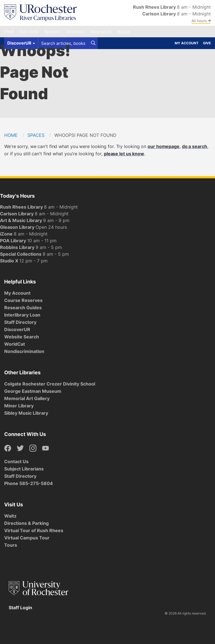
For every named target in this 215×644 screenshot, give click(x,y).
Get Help (29, 32)
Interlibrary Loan (22, 315)
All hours (201, 21)
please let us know (124, 154)
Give (207, 43)
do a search (195, 146)
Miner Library (19, 406)
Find (9, 32)
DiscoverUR (17, 329)
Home (11, 135)
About (124, 32)
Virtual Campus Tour (27, 538)
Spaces (52, 32)
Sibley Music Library (26, 413)
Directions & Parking (26, 523)
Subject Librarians (24, 469)
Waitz (10, 516)
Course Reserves (23, 300)
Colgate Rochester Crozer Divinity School (50, 384)
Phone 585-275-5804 (29, 483)
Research (101, 32)
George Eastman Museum (33, 391)
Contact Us (16, 461)
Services (75, 32)
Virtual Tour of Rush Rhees (34, 530)
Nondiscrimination (24, 351)
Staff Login (20, 608)
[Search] (93, 43)
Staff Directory (20, 322)
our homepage (163, 146)
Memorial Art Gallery (27, 398)
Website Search (22, 337)
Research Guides (23, 308)
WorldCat (15, 344)
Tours (11, 545)
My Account (187, 43)
